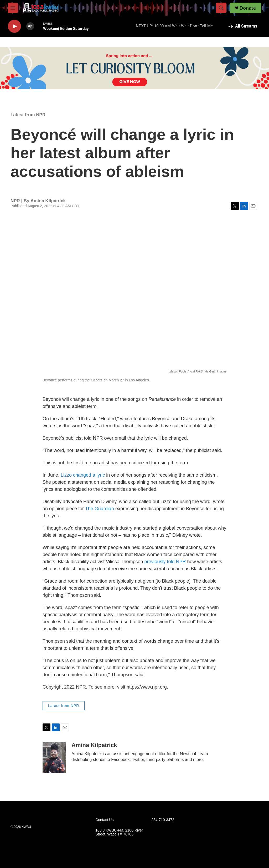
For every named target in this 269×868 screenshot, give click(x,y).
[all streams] (243, 26)
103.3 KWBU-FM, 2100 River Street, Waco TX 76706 (119, 832)
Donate (248, 8)
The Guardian (100, 509)
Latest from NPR (28, 115)
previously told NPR (164, 562)
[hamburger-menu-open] (13, 8)
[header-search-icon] (221, 8)
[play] (14, 26)
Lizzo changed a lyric (83, 475)
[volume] (30, 26)
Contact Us (104, 820)
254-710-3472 (163, 820)
